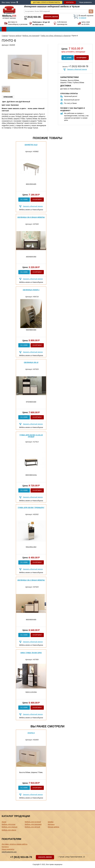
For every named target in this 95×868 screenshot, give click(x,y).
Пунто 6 (31, 733)
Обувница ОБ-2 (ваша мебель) (31, 580)
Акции (4, 822)
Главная (5, 36)
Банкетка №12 (31, 145)
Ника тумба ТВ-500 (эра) (31, 653)
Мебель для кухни (9, 824)
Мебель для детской (32, 827)
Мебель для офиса (9, 830)
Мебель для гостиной (33, 822)
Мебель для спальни (10, 827)
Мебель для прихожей (31, 36)
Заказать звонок (51, 17)
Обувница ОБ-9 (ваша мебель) (31, 217)
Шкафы (51, 822)
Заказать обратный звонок (77, 69)
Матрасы (51, 824)
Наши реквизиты (85, 2)
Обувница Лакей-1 (31, 290)
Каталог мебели (15, 36)
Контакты (70, 2)
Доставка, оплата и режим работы (47, 2)
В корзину (82, 58)
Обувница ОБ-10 (31, 362)
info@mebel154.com (9, 852)
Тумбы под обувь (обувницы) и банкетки (56, 36)
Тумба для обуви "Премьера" (31, 508)
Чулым (13, 2)
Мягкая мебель (53, 827)
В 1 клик (68, 58)
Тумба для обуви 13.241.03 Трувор (31, 436)
